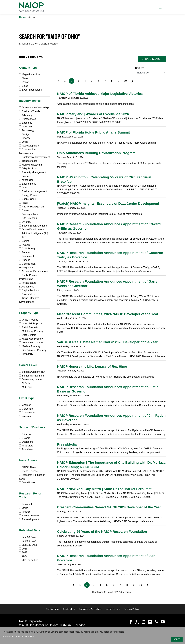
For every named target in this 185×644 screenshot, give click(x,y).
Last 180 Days (30, 545)
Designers (26, 442)
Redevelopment (29, 146)
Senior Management (32, 376)
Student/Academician (32, 372)
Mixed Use (26, 180)
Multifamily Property (31, 331)
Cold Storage (28, 249)
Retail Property (29, 327)
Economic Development (33, 271)
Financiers (26, 446)
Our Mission (52, 609)
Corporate (26, 409)
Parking (25, 260)
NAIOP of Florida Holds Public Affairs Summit (93, 132)
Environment (27, 184)
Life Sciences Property (33, 350)
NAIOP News (28, 467)
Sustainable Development (34, 157)
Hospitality (26, 354)
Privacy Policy (131, 609)
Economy (26, 123)
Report (24, 82)
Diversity (25, 222)
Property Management (33, 172)
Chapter (25, 405)
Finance (25, 138)
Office (24, 142)
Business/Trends (30, 111)
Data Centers (28, 335)
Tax (22, 237)
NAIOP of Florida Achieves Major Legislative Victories (100, 94)
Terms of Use (113, 609)
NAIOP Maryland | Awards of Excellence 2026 (93, 114)
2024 (25, 556)
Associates (26, 449)
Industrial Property (30, 324)
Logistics (25, 176)
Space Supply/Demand (33, 226)
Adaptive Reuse (29, 169)
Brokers (25, 438)
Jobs (23, 188)
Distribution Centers (31, 343)
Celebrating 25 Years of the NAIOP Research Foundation (102, 532)
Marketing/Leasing (31, 165)
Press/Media (67, 444)
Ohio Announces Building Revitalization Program (96, 153)
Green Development (32, 229)
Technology (27, 130)
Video (24, 86)
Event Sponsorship (31, 90)
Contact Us (69, 609)
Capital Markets (29, 290)
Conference (27, 413)
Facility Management (32, 207)
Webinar (25, 416)
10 (125, 81)
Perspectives (28, 119)
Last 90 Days (29, 541)
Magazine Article (30, 74)
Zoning (24, 241)
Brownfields (27, 294)
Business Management (33, 191)
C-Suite (25, 383)
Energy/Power (28, 195)
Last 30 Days (29, 537)
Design (24, 134)
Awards (25, 245)
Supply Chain (28, 199)
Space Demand (29, 516)
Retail (24, 203)
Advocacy (26, 115)
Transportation (28, 161)
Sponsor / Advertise (90, 609)
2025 (25, 552)
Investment (27, 256)
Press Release (29, 471)
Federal (25, 252)
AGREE (177, 639)
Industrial (25, 127)
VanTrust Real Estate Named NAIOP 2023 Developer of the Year (107, 342)
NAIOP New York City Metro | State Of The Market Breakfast (104, 489)
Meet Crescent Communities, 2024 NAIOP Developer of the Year (108, 314)
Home (23, 17)
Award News (27, 483)
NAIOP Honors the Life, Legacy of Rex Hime (92, 367)
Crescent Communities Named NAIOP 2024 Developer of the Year (109, 507)
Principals (26, 434)
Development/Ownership (34, 108)
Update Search (152, 59)
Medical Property (30, 346)
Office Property (29, 320)
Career (24, 210)
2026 (25, 549)
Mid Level (26, 387)
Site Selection (28, 218)
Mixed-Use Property (31, 339)
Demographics (28, 214)
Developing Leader (31, 379)
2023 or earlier (30, 560)
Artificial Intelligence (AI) (34, 233)
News (24, 78)
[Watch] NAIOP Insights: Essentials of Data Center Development (108, 204)
